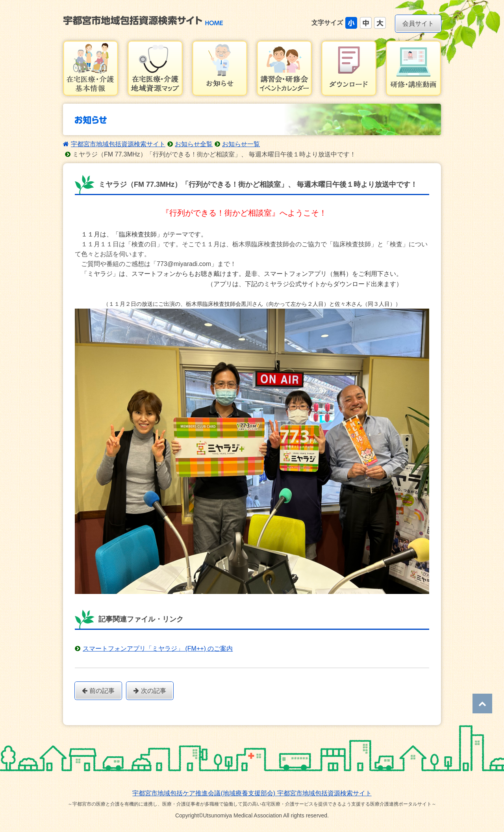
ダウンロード (349, 68)
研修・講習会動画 (413, 68)
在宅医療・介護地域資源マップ (155, 68)
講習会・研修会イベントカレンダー (284, 68)
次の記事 (150, 691)
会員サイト (418, 23)
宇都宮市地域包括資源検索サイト (118, 144)
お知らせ (220, 68)
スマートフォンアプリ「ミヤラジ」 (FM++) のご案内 (158, 649)
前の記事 (98, 691)
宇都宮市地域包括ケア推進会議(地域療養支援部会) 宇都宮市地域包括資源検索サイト (252, 793)
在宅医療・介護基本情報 (91, 68)
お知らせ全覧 (194, 144)
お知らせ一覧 (241, 144)
